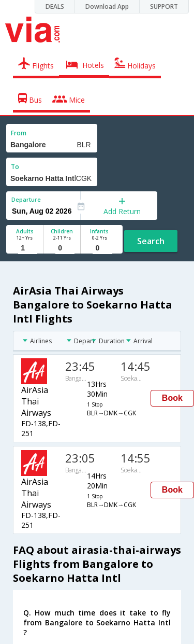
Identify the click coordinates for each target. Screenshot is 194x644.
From (19, 133)
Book (172, 398)
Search (151, 241)
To (15, 167)
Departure (26, 199)
